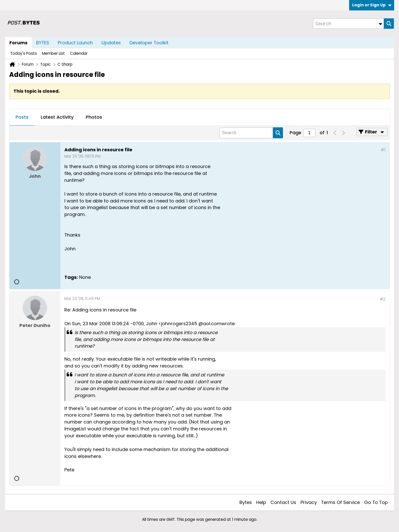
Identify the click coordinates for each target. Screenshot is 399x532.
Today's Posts (24, 53)
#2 (383, 299)
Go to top (376, 502)
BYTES (43, 43)
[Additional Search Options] (380, 24)
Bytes (246, 502)
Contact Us (283, 502)
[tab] (22, 117)
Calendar (79, 53)
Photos (94, 117)
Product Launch (75, 43)
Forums (18, 43)
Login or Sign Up (372, 5)
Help (261, 502)
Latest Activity (57, 117)
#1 (383, 150)
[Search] (348, 24)
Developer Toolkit (149, 43)
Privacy (309, 502)
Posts (22, 117)
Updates (111, 43)
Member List (53, 53)
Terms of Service (340, 502)
